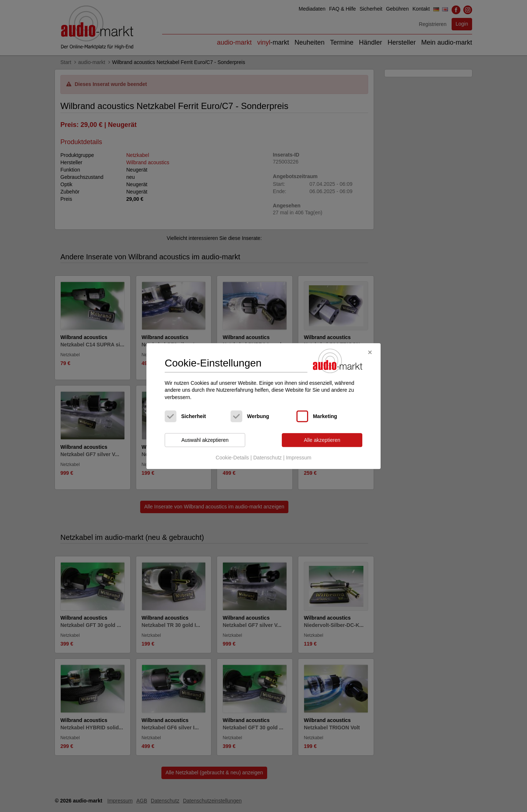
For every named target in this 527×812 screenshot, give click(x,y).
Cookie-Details (232, 458)
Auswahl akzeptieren (205, 440)
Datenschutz (268, 458)
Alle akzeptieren (322, 440)
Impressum (298, 458)
